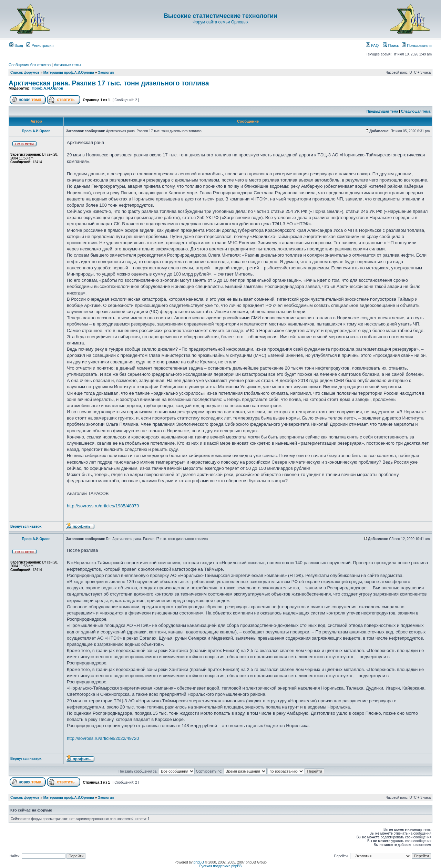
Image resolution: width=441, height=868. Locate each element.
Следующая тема (416, 111)
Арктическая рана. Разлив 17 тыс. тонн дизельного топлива (109, 83)
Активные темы (67, 65)
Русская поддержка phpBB (220, 866)
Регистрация (40, 45)
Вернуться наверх (26, 526)
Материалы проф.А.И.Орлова (69, 73)
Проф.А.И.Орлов (47, 88)
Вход (16, 45)
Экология (106, 73)
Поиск (391, 45)
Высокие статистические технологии (220, 16)
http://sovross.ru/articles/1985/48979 (103, 506)
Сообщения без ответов (30, 65)
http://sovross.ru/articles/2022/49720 (103, 738)
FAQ (372, 45)
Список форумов (25, 73)
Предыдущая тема (382, 111)
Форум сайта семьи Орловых (220, 22)
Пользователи (417, 45)
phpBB (199, 862)
